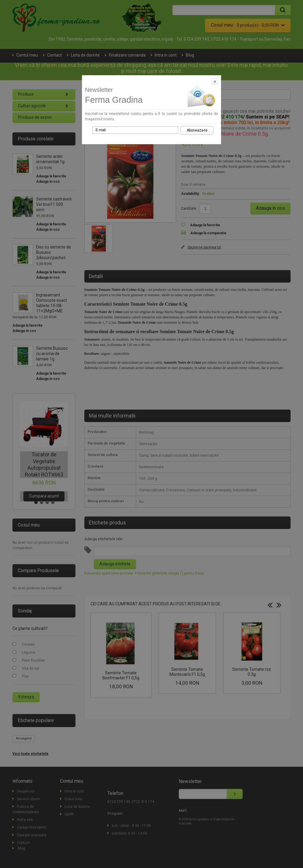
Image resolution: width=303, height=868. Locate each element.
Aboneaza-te (197, 130)
